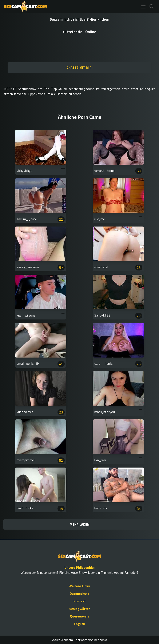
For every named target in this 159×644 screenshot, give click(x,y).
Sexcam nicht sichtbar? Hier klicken (79, 19)
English (79, 624)
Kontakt (80, 601)
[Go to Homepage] (24, 7)
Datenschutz (79, 594)
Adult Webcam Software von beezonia (80, 640)
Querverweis (79, 616)
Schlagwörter (80, 609)
